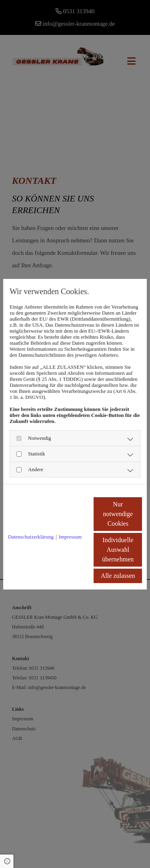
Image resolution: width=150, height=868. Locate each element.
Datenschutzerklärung (31, 537)
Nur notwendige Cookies (118, 514)
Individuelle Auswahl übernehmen (118, 550)
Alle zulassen (118, 576)
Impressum (70, 537)
